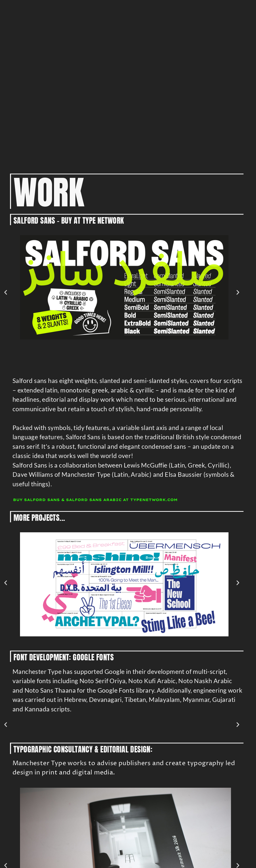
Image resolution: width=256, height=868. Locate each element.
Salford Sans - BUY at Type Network (69, 221)
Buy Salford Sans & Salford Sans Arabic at (95, 500)
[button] (6, 292)
